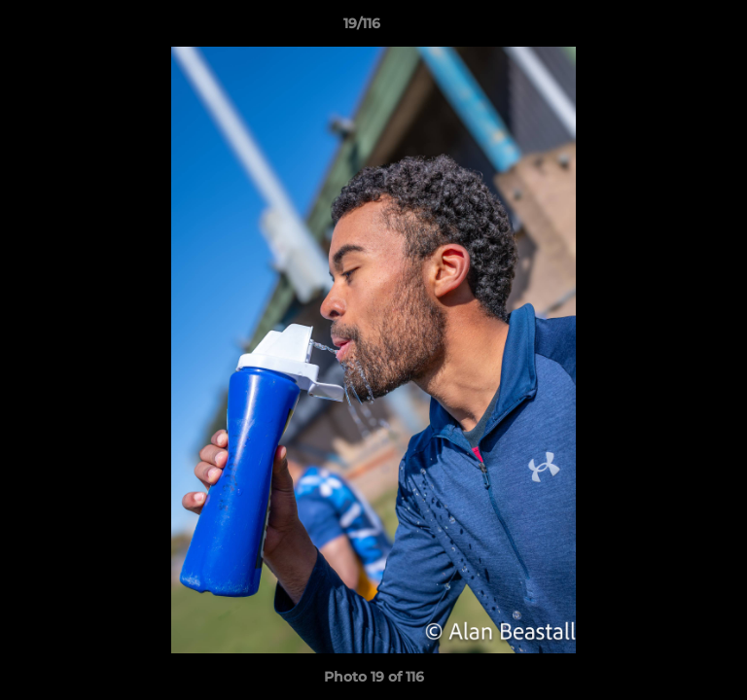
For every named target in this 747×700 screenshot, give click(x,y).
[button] (677, 28)
